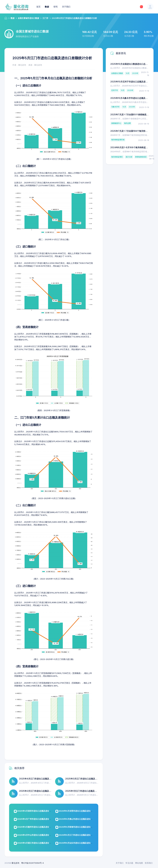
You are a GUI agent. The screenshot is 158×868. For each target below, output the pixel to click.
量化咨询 (15, 863)
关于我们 (120, 863)
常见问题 (129, 863)
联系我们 (149, 863)
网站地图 (139, 863)
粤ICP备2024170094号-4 (32, 863)
